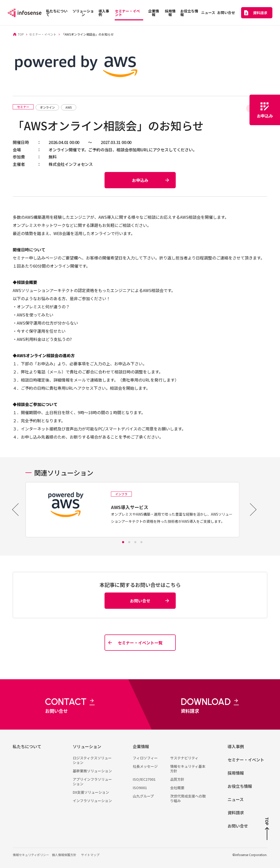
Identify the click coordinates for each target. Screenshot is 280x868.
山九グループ (143, 796)
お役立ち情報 (240, 786)
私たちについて (27, 746)
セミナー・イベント (246, 760)
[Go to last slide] (18, 509)
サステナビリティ (184, 758)
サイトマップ (90, 855)
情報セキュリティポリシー (31, 855)
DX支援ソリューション (91, 792)
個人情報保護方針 (64, 855)
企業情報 (141, 746)
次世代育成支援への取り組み (188, 798)
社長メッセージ (145, 766)
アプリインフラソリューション (92, 782)
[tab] (123, 542)
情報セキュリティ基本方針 (188, 769)
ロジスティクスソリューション (92, 760)
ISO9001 (140, 788)
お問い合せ (238, 826)
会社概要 (177, 788)
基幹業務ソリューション (92, 771)
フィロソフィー (145, 758)
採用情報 (236, 773)
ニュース (236, 799)
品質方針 (177, 779)
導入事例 (236, 746)
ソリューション (87, 746)
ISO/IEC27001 (144, 779)
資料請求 (236, 813)
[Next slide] (250, 509)
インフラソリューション (92, 801)
